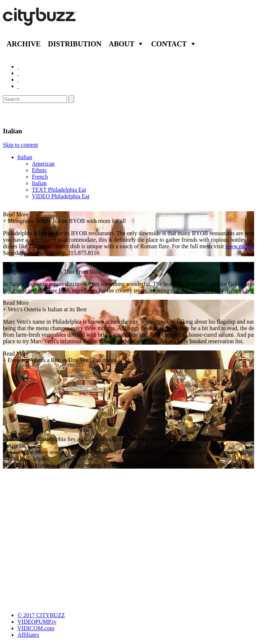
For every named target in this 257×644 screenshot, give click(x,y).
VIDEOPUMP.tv (37, 622)
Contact (169, 44)
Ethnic (39, 170)
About (121, 44)
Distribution (75, 44)
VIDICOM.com (36, 628)
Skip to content (20, 145)
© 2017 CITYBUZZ (41, 615)
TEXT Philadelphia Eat (59, 190)
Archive (24, 44)
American (43, 164)
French (40, 177)
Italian (25, 157)
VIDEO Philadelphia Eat (61, 196)
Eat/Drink (22, 115)
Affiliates (28, 635)
